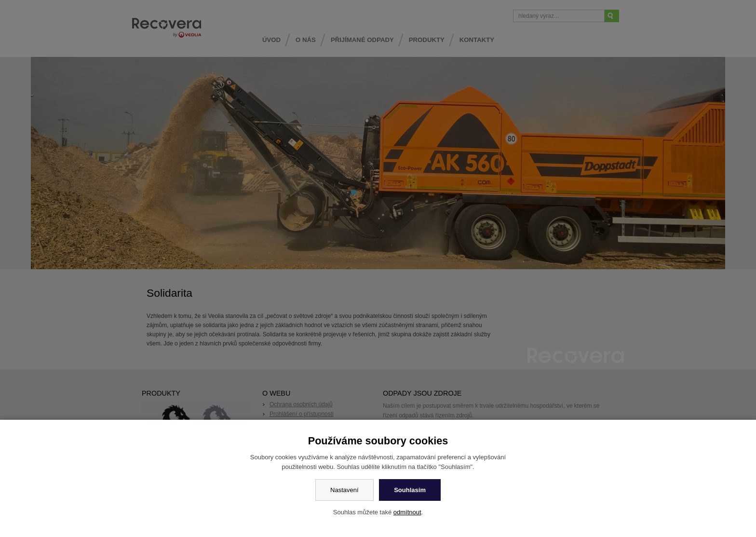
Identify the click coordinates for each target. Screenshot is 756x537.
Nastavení (344, 490)
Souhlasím (410, 490)
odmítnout (407, 512)
